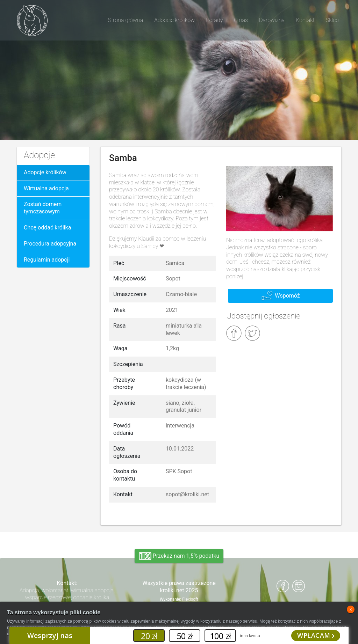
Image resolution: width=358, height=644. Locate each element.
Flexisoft (190, 599)
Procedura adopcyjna (50, 244)
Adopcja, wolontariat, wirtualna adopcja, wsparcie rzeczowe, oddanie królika (67, 594)
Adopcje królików (45, 172)
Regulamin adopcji (47, 260)
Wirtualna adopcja (46, 188)
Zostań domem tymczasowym (43, 208)
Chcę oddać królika (47, 228)
